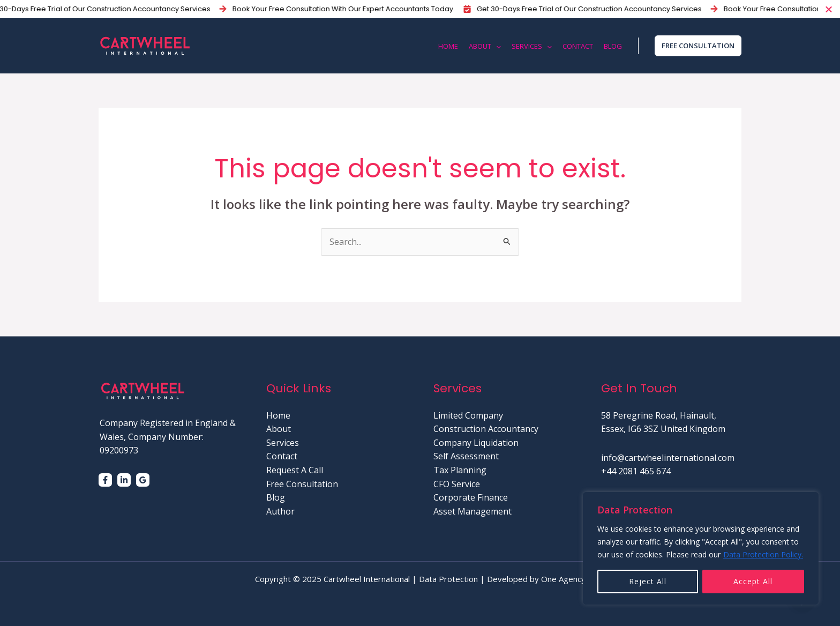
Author (280, 511)
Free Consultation (302, 484)
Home (278, 415)
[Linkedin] (124, 480)
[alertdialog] (420, 9)
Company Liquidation (476, 443)
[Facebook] (105, 480)
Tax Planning (460, 470)
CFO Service (457, 484)
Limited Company (468, 415)
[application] (496, 46)
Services (283, 443)
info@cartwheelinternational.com (668, 458)
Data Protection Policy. (763, 554)
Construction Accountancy (486, 429)
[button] (695, 46)
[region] (701, 548)
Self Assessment (466, 456)
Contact (282, 456)
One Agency (563, 579)
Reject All (648, 581)
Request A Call (295, 470)
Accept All (753, 581)
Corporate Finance (471, 497)
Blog (276, 497)
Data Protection (448, 579)
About (279, 429)
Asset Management (472, 511)
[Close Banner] (829, 9)
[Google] (143, 480)
